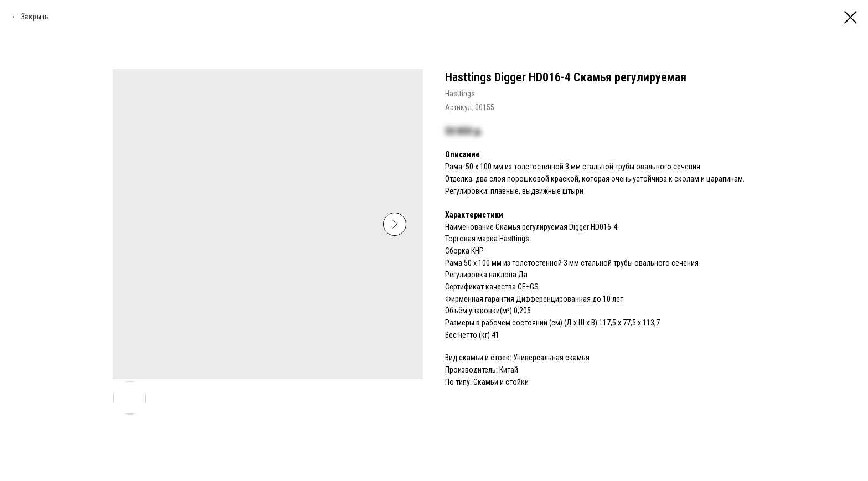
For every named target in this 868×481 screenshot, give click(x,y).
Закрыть (35, 17)
